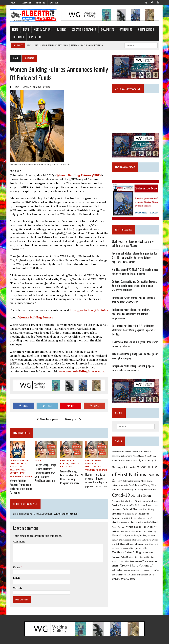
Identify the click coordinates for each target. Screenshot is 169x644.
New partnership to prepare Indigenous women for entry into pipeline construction (96, 476)
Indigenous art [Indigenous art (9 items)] (126, 512)
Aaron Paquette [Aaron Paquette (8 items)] (119, 450)
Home (14, 30)
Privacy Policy (144, 641)
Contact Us (34, 37)
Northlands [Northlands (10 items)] (128, 551)
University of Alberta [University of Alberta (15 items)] (137, 573)
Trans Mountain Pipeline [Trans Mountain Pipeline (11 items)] (124, 560)
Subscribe (26, 3)
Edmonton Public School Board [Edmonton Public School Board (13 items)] (129, 503)
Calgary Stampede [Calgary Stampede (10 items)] (120, 484)
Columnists (106, 30)
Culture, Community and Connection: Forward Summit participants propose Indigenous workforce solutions (135, 288)
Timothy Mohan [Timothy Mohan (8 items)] (153, 556)
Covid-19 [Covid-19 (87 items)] (121, 493)
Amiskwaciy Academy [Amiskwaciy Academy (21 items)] (140, 459)
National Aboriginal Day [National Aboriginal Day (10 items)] (134, 530)
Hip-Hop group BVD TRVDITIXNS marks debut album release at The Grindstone (135, 274)
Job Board (17, 37)
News (25, 30)
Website (16, 582)
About (14, 3)
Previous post (47, 416)
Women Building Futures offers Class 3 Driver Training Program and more (71, 472)
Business (60, 30)
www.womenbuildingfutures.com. (66, 368)
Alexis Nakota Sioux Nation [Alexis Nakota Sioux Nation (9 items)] (145, 454)
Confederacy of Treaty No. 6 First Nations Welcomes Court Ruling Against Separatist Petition (134, 328)
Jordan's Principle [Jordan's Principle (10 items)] (120, 521)
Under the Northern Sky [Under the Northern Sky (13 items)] (135, 569)
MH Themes (44, 641)
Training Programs (19, 473)
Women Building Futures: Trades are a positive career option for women (20, 482)
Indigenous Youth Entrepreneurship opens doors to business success (133, 366)
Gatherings (125, 30)
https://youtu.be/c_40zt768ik (88, 310)
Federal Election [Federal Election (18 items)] (129, 508)
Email (15, 572)
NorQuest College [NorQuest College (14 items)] (130, 547)
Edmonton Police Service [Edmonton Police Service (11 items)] (145, 499)
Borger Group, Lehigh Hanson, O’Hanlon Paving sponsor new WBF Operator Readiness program (45, 468)
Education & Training (82, 30)
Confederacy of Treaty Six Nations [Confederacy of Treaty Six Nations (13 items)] (138, 488)
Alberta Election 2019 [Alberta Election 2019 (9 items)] (134, 450)
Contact (54, 3)
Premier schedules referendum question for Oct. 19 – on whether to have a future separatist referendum (135, 260)
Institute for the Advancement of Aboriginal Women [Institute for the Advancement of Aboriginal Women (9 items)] (134, 516)
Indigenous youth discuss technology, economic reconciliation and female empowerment (137, 314)
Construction (17, 460)
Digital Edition (144, 30)
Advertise (41, 3)
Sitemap (157, 641)
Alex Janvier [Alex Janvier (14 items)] (119, 459)
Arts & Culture (41, 30)
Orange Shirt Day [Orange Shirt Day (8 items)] (122, 556)
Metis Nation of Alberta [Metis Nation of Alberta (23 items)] (128, 525)
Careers (23, 457)
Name (15, 562)
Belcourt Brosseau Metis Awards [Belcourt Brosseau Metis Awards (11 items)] (138, 479)
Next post (73, 416)
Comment (18, 536)
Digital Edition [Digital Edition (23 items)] (141, 494)
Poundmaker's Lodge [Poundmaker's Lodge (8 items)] (138, 556)
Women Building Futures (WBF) (78, 176)
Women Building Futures (35, 87)
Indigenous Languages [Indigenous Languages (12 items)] (144, 512)
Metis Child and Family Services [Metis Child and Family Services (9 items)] (142, 521)
